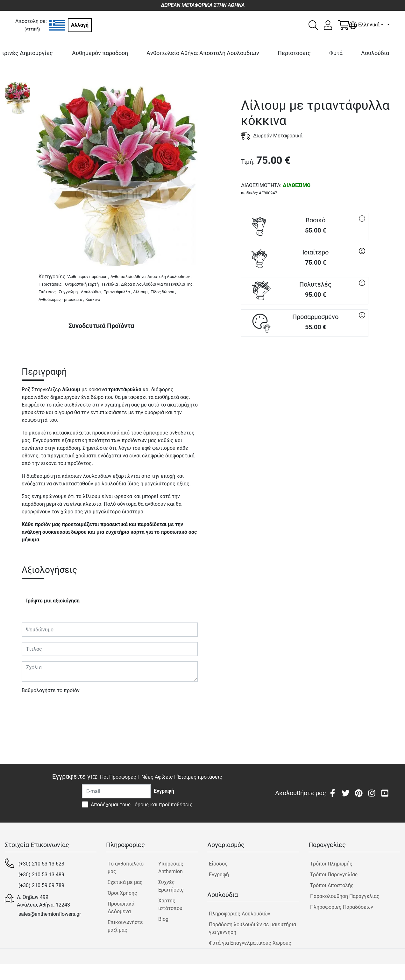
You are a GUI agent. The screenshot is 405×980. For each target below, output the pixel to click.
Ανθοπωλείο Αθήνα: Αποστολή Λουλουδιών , (151, 277)
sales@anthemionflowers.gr (50, 914)
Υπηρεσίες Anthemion (171, 868)
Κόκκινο (93, 299)
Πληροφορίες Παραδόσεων (342, 907)
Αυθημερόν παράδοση (100, 53)
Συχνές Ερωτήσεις (171, 886)
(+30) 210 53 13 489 (41, 875)
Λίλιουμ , (141, 292)
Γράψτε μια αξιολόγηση (53, 601)
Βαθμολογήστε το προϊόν (51, 690)
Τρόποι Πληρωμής (331, 864)
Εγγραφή (219, 875)
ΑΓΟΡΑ (305, 360)
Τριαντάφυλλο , (118, 292)
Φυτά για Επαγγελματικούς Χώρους (250, 943)
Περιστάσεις (294, 53)
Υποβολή (35, 709)
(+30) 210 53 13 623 (41, 864)
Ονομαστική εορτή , (83, 284)
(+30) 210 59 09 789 (41, 885)
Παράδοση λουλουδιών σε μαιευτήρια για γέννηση (252, 928)
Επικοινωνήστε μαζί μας (125, 926)
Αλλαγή (80, 25)
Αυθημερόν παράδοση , (89, 277)
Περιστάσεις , (51, 284)
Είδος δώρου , (163, 292)
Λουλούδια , (92, 292)
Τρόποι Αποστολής (332, 885)
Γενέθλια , (111, 284)
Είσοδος (218, 864)
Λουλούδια (375, 53)
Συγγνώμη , (69, 292)
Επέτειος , (48, 292)
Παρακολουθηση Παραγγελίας (345, 896)
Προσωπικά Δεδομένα (121, 908)
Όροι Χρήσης (122, 893)
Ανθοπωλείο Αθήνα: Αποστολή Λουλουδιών (203, 53)
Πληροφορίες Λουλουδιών (240, 914)
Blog (163, 919)
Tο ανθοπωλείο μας (126, 868)
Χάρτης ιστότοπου (170, 904)
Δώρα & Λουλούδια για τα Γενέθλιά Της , (158, 284)
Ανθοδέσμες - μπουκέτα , (61, 299)
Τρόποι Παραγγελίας (334, 875)
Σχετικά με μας (125, 882)
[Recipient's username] (116, 791)
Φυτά (336, 53)
